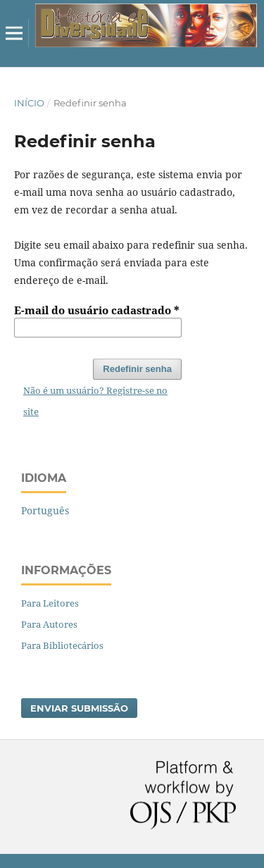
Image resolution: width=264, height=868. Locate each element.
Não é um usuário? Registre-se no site (95, 401)
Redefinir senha (137, 369)
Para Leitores (50, 603)
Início (29, 103)
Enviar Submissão (79, 708)
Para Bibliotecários (62, 645)
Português (45, 510)
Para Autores (49, 624)
